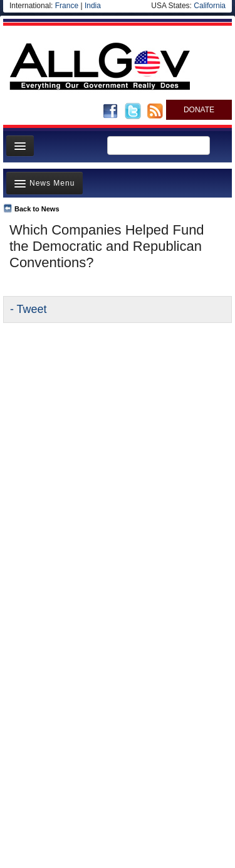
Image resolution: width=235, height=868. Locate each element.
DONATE (199, 110)
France (67, 6)
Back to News (37, 209)
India (93, 6)
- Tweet (28, 309)
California (210, 6)
